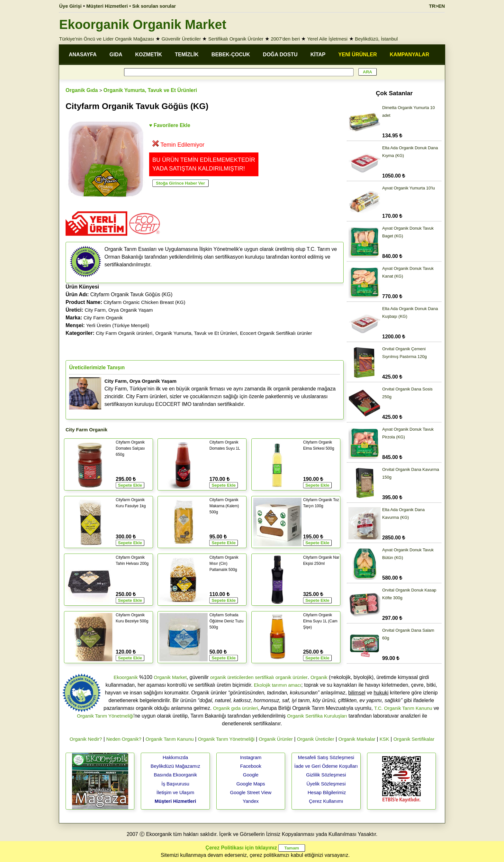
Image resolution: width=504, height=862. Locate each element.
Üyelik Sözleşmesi (326, 784)
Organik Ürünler (276, 739)
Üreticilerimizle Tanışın (97, 367)
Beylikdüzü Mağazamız (175, 766)
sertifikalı (264, 677)
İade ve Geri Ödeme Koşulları (326, 766)
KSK (384, 739)
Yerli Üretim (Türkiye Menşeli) (118, 325)
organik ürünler (292, 677)
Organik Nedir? (86, 739)
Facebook (251, 766)
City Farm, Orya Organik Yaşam (119, 310)
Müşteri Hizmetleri (175, 801)
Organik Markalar (357, 739)
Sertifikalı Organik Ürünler (236, 39)
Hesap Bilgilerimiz (327, 792)
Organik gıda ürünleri (236, 708)
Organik (319, 677)
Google (251, 775)
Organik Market (170, 677)
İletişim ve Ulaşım (175, 792)
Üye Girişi (70, 6)
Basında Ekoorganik (175, 775)
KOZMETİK (149, 55)
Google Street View (251, 792)
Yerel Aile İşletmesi (327, 39)
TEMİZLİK (187, 55)
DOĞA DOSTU (280, 55)
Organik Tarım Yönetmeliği (105, 716)
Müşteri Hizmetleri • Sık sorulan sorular (131, 6)
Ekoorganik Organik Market (143, 24)
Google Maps (251, 784)
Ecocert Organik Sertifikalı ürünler (276, 333)
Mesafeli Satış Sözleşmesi (326, 757)
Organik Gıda (82, 90)
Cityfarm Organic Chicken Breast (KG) (144, 302)
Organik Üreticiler (316, 739)
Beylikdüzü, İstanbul (376, 39)
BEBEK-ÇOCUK (231, 55)
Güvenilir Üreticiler (181, 39)
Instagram (251, 757)
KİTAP (318, 55)
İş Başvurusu (175, 784)
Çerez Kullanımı (326, 801)
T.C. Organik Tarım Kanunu (403, 708)
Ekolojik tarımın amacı (278, 685)
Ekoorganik (126, 677)
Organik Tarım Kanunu (170, 739)
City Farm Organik (103, 318)
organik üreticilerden (232, 677)
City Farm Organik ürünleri (124, 333)
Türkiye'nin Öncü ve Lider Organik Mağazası (107, 39)
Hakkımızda (175, 757)
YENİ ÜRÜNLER (358, 55)
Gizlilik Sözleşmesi (326, 775)
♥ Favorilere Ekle (170, 125)
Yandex (251, 801)
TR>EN (437, 6)
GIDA (116, 55)
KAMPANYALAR (410, 55)
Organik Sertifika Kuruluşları (317, 716)
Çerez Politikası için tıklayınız (241, 848)
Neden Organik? (124, 739)
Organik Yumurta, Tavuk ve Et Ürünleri (150, 90)
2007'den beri (285, 39)
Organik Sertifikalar (414, 739)
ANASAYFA (83, 55)
